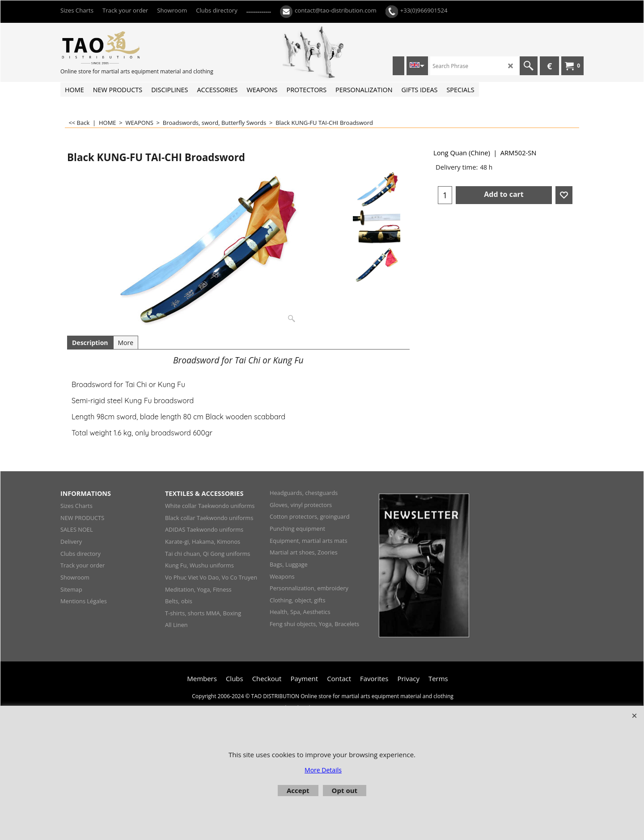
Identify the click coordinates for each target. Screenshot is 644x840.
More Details (323, 770)
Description (90, 343)
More (126, 343)
